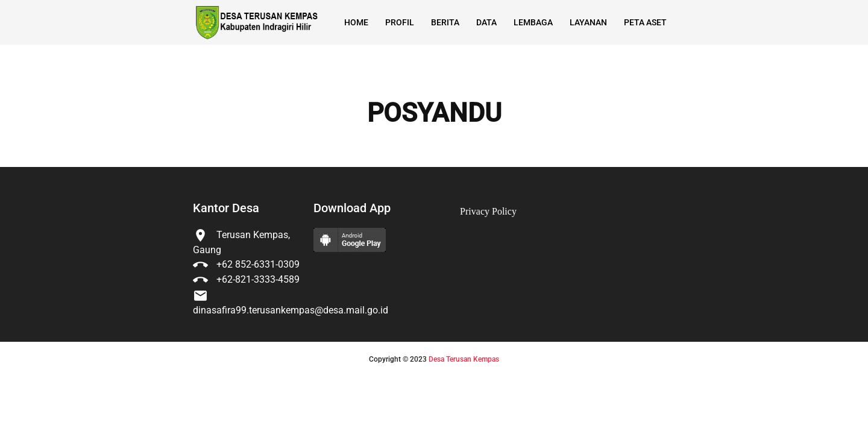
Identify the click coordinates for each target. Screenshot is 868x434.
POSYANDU (434, 113)
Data (486, 22)
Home (356, 22)
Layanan (588, 22)
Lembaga (533, 22)
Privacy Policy (488, 211)
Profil (400, 22)
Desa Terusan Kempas (464, 359)
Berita (445, 22)
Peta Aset (645, 22)
